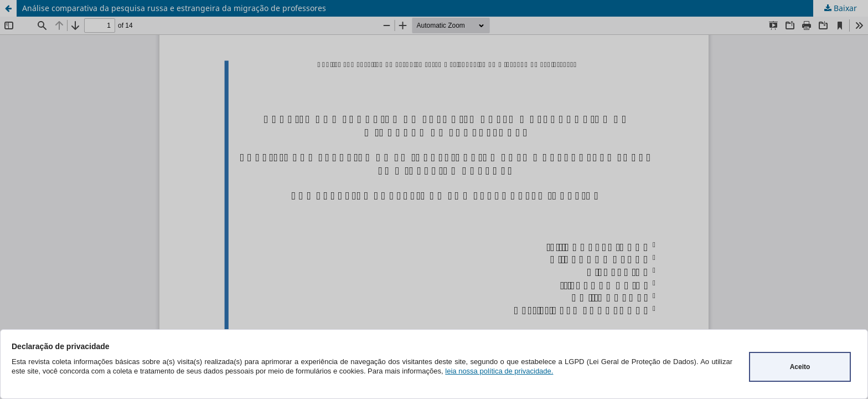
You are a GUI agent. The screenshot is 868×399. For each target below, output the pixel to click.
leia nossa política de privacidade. (499, 371)
